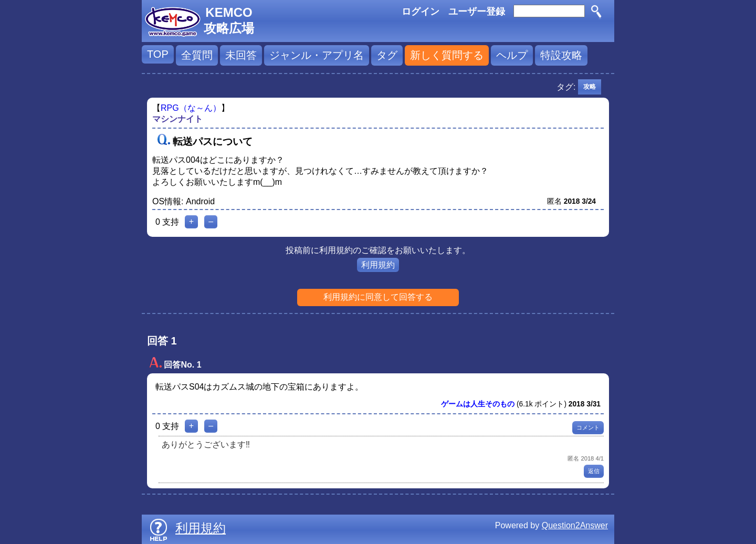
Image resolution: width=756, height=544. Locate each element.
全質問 (197, 55)
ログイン (421, 12)
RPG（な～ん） (191, 108)
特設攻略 (561, 55)
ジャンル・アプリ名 (317, 55)
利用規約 (378, 265)
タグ (387, 55)
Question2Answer (575, 525)
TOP (158, 54)
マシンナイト (177, 119)
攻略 (590, 87)
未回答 (241, 55)
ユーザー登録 (477, 12)
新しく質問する (447, 55)
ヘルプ (512, 55)
